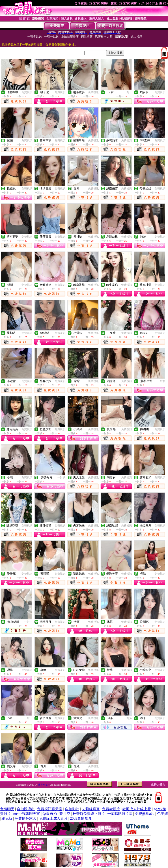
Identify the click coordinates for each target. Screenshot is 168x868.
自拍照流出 (26, 809)
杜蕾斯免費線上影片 (89, 814)
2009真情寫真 (81, 818)
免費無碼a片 (145, 814)
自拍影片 (72, 809)
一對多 (161, 381)
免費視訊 (27, 92)
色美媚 (162, 814)
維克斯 (7, 818)
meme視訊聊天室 (27, 814)
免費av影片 (111, 809)
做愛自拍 (50, 814)
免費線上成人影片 (53, 818)
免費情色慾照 (26, 818)
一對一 (128, 92)
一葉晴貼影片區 (120, 814)
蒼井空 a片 (44, 785)
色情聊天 (7, 809)
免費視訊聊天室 (50, 809)
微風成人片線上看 (137, 809)
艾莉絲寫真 (91, 809)
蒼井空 (65, 814)
